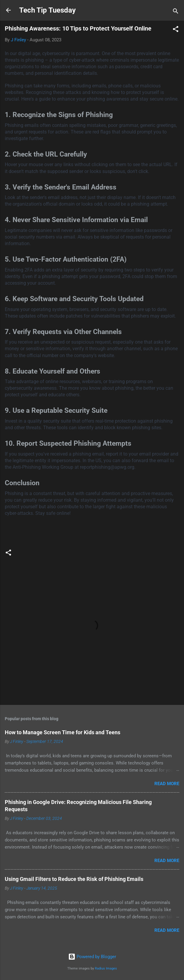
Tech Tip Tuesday (47, 10)
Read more (167, 784)
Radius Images (106, 968)
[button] (176, 30)
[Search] (176, 12)
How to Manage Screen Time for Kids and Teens (63, 732)
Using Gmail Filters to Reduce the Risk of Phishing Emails (74, 879)
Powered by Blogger (92, 957)
